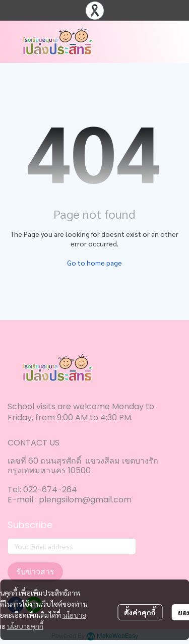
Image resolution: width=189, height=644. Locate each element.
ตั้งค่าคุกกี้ (140, 612)
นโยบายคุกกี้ (25, 626)
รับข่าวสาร (35, 572)
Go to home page (94, 263)
